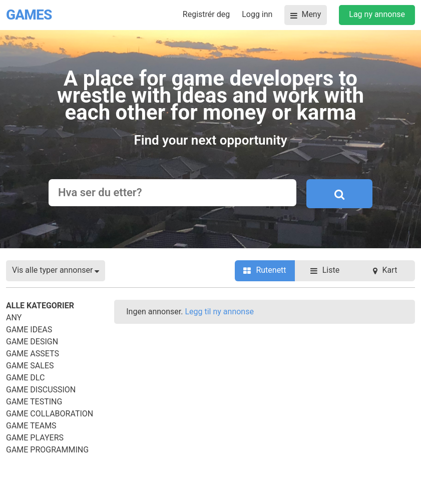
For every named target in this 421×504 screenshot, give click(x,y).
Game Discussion (41, 390)
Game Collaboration (50, 414)
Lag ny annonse (377, 14)
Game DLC (25, 378)
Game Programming (47, 450)
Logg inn (257, 14)
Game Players (35, 438)
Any (14, 318)
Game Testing (34, 402)
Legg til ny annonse (219, 312)
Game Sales (30, 366)
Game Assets (33, 354)
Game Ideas (29, 330)
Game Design (32, 342)
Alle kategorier (40, 306)
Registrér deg (206, 14)
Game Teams (31, 426)
